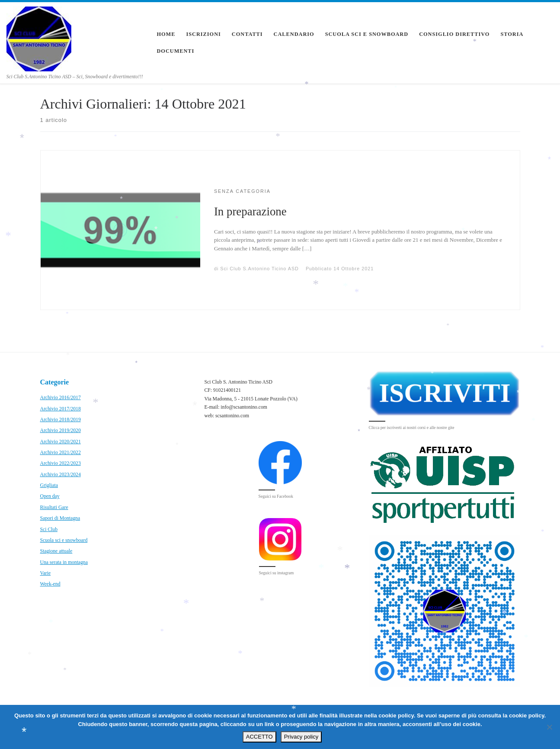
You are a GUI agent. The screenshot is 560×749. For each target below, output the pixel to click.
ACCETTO (259, 737)
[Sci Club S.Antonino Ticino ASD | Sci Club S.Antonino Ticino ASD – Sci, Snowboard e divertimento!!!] (39, 37)
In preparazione (250, 211)
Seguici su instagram (277, 573)
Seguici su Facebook (276, 496)
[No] (549, 727)
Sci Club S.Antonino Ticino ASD (259, 269)
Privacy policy (301, 737)
